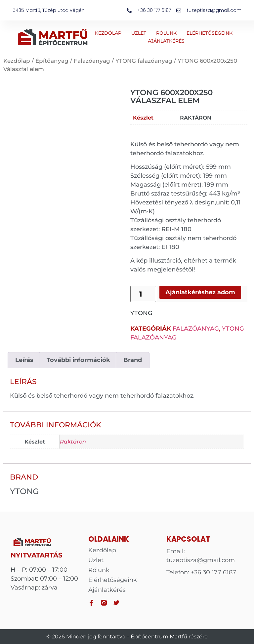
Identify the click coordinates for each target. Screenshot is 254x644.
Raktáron (196, 118)
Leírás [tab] (24, 360)
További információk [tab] (78, 360)
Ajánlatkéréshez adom (200, 292)
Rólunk (166, 33)
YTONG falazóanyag (144, 61)
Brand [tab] (133, 360)
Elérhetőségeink (210, 33)
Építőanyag (52, 61)
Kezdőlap (108, 33)
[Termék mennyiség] (143, 294)
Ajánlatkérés (166, 41)
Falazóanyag (92, 61)
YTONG (141, 313)
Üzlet (139, 33)
